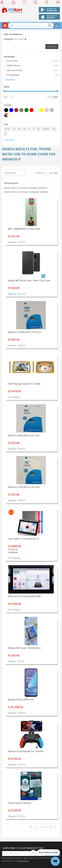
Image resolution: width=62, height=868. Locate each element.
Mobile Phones (33, 65)
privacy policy (23, 861)
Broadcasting (33, 75)
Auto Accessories (33, 70)
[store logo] (12, 10)
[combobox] (34, 25)
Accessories (33, 61)
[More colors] (6, 115)
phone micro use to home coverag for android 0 (26, 192)
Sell (59, 3)
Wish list (25, 3)
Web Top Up (3, 3)
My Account (14, 3)
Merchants (47, 3)
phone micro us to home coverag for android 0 (26, 188)
